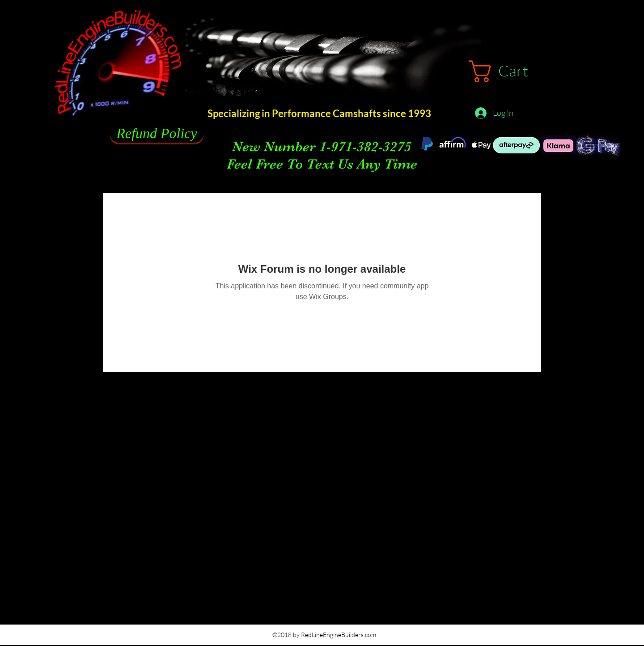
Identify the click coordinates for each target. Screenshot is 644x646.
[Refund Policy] (157, 134)
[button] (511, 71)
